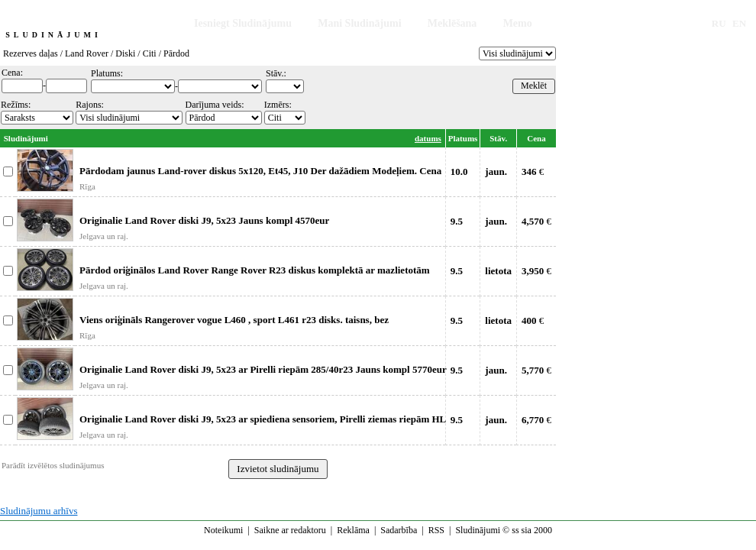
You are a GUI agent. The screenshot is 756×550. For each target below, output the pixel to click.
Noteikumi (223, 530)
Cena (536, 138)
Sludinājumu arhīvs (39, 511)
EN (739, 23)
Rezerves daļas (31, 53)
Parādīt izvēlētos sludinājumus (53, 465)
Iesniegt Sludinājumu (243, 23)
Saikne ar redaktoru (290, 530)
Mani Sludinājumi (359, 23)
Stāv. (498, 138)
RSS (436, 530)
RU (719, 23)
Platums (463, 138)
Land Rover (87, 53)
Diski (125, 53)
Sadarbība (399, 530)
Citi (150, 53)
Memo (518, 23)
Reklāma (353, 530)
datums (428, 138)
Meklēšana (452, 23)
